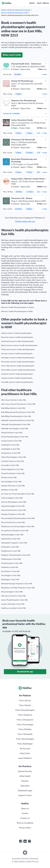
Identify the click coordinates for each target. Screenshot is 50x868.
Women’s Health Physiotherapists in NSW (15, 13)
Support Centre (25, 795)
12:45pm (18, 209)
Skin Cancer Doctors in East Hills (13, 596)
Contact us (25, 818)
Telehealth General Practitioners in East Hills (18, 420)
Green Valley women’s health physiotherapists (18, 370)
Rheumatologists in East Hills (12, 592)
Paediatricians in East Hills (11, 551)
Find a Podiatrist (25, 715)
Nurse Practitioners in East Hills (13, 523)
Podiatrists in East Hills (10, 567)
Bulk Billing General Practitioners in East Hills (18, 412)
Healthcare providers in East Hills (13, 608)
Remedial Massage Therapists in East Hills (17, 584)
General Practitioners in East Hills (14, 510)
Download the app (25, 672)
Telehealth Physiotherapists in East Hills (16, 425)
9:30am (18, 133)
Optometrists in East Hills (11, 539)
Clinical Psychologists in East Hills (14, 457)
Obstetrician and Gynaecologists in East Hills (18, 527)
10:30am (18, 75)
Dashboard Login (25, 791)
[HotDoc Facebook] (21, 841)
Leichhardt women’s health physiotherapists (17, 341)
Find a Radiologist (25, 744)
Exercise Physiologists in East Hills (14, 502)
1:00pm (18, 94)
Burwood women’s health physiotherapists (17, 337)
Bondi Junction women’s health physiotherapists (19, 345)
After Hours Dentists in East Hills (14, 400)
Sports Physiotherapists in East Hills (14, 600)
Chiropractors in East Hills (11, 453)
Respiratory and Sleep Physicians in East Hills (18, 588)
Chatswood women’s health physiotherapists (18, 350)
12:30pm (29, 153)
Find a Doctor (25, 701)
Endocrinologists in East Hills (12, 498)
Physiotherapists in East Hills (12, 563)
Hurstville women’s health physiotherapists (17, 382)
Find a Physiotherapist (25, 710)
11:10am (30, 192)
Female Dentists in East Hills (12, 433)
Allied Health (25, 776)
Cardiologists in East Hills (10, 449)
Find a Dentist (25, 705)
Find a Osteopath (25, 734)
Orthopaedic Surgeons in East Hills (14, 543)
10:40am (19, 192)
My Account (25, 749)
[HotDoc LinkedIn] (25, 841)
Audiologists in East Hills (10, 445)
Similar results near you (25, 221)
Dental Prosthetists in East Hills (13, 474)
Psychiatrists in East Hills (10, 571)
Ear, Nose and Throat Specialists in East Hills (18, 494)
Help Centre (25, 753)
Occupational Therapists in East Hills (15, 531)
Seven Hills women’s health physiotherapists (18, 366)
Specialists (25, 786)
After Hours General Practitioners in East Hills (18, 404)
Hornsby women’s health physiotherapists (17, 354)
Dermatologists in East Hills (11, 482)
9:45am (18, 172)
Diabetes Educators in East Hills (13, 486)
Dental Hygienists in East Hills (12, 469)
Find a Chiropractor (25, 720)
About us (25, 809)
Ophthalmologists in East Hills (12, 535)
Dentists (25, 781)
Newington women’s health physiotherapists (18, 358)
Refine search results (12, 55)
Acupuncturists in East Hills (11, 441)
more (44, 75)
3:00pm (29, 209)
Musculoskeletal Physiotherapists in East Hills (18, 518)
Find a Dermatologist (25, 739)
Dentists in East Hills (9, 478)
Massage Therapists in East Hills (13, 514)
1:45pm (29, 133)
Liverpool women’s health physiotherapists (17, 374)
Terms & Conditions (25, 823)
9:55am (29, 172)
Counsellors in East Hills (10, 465)
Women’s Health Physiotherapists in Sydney (18, 307)
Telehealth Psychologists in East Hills (15, 429)
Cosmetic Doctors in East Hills (13, 461)
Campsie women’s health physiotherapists (17, 378)
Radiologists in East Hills (10, 580)
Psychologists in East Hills (11, 576)
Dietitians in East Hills (9, 490)
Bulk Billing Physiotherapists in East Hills (16, 416)
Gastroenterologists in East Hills (13, 506)
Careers (25, 813)
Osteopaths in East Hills (10, 547)
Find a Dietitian (25, 729)
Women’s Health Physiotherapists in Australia (16, 10)
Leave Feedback (25, 758)
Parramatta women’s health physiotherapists (18, 362)
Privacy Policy (25, 828)
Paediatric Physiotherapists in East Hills (16, 555)
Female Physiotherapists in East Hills (15, 437)
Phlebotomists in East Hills (11, 559)
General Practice (25, 771)
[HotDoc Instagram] (29, 841)
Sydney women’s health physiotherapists (16, 333)
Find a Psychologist (25, 725)
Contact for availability (25, 114)
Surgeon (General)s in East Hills (13, 604)
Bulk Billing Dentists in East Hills (13, 408)
